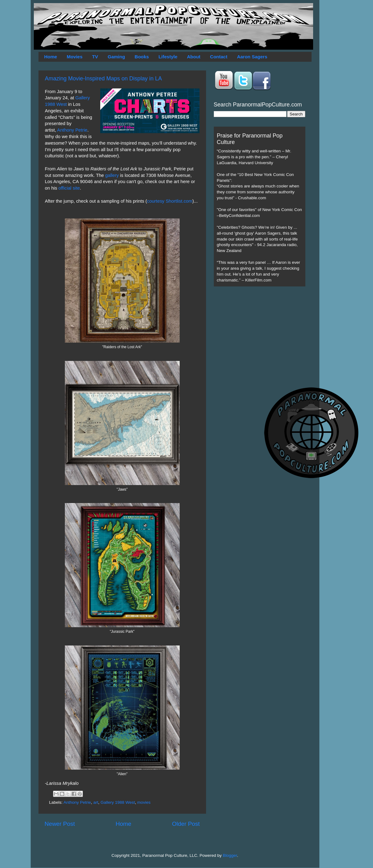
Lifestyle (168, 57)
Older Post (186, 824)
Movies (75, 57)
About (194, 57)
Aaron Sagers (252, 57)
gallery (111, 175)
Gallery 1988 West (118, 802)
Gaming (116, 57)
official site (69, 188)
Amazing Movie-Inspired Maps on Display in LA (103, 79)
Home (51, 57)
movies (144, 802)
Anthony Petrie (72, 130)
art (96, 802)
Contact (219, 57)
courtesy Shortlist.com (170, 201)
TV (95, 57)
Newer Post (60, 824)
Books (142, 57)
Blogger (230, 855)
